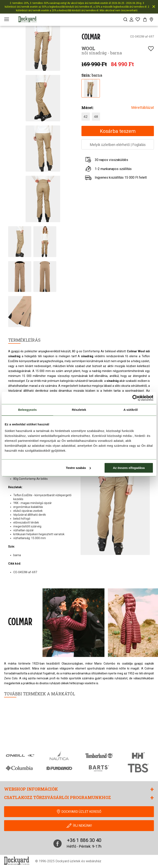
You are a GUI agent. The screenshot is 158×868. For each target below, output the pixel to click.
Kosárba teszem (118, 131)
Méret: (87, 108)
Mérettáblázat (143, 107)
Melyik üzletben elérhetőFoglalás (118, 145)
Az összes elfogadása (129, 468)
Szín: (86, 75)
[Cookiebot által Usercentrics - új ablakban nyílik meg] (135, 398)
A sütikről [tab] (131, 410)
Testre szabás (78, 468)
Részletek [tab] (79, 410)
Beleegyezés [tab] (27, 410)
